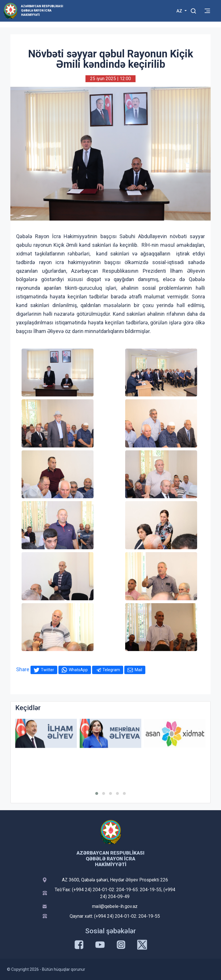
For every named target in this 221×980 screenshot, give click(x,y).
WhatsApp (78, 670)
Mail (138, 670)
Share (23, 669)
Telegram (111, 670)
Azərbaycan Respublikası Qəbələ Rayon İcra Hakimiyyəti (42, 11)
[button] (97, 793)
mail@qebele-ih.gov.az (115, 906)
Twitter (47, 670)
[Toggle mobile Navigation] (207, 11)
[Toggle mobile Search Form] (193, 10)
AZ (180, 11)
